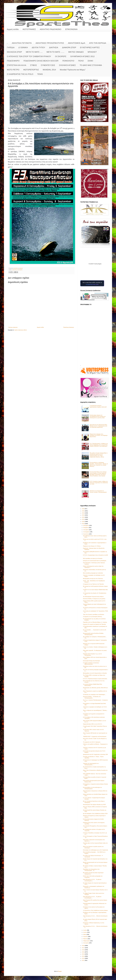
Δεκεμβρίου (86, 525)
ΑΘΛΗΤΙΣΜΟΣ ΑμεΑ (77, 43)
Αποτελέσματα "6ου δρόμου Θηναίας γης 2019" (94, 805)
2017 (83, 948)
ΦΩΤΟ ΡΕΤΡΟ (13, 70)
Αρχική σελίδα (13, 29)
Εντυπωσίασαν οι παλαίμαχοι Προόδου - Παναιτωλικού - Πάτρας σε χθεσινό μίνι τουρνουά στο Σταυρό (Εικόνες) (99, 464)
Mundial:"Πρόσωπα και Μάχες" (73, 70)
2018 (83, 946)
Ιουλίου (85, 930)
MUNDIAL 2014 (49, 70)
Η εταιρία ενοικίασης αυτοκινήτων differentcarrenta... (91, 663)
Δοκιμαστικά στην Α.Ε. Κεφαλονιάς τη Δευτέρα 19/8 (95, 754)
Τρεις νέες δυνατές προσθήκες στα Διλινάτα (93, 614)
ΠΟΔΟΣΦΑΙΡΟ (13, 61)
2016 (83, 950)
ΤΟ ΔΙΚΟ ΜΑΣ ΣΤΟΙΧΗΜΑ (91, 65)
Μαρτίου (85, 939)
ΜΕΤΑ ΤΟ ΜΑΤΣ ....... (55, 52)
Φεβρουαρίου (87, 941)
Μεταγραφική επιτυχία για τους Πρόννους (93, 579)
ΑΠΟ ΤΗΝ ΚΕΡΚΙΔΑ (98, 43)
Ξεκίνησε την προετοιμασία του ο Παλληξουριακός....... (91, 764)
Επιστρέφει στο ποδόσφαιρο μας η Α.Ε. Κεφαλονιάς (95, 850)
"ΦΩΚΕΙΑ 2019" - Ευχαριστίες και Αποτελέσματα (95, 736)
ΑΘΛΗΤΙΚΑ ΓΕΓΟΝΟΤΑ (22, 43)
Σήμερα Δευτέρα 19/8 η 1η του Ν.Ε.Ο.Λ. (93, 724)
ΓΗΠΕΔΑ (11, 47)
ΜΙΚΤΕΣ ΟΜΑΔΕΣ (76, 52)
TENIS (40, 74)
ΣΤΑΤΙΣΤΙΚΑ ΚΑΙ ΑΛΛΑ (17, 65)
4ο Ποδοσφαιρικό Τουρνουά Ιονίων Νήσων (93, 597)
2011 (83, 960)
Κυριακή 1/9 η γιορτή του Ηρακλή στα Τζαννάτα (94, 624)
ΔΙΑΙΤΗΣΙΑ (54, 47)
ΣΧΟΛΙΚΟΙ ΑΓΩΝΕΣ (67, 65)
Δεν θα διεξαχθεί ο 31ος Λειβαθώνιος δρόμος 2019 (95, 814)
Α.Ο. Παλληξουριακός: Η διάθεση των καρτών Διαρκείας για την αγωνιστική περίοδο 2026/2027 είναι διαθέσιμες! (99, 445)
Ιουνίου (85, 932)
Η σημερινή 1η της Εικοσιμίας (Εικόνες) (92, 617)
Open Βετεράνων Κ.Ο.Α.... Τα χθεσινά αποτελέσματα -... (92, 897)
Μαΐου (85, 934)
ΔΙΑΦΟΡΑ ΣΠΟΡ (69, 47)
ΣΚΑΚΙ (90, 61)
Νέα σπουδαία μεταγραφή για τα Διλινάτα (93, 573)
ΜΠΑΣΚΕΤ (92, 52)
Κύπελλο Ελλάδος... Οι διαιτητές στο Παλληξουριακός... (92, 697)
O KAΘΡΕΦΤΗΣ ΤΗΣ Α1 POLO (20, 74)
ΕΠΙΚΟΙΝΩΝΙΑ (71, 29)
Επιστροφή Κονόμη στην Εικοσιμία (91, 661)
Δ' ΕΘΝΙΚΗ (23, 47)
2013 (83, 956)
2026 (83, 509)
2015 (83, 952)
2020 (83, 521)
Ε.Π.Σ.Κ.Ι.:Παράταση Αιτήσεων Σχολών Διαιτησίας (95, 679)
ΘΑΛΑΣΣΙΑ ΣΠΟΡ (14, 52)
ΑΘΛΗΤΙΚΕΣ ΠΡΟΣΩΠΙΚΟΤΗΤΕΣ (50, 43)
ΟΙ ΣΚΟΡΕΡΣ (61, 56)
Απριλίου (86, 937)
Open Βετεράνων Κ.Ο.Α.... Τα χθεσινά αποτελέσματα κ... (92, 880)
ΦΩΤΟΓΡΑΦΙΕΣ (29, 29)
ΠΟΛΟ (81, 61)
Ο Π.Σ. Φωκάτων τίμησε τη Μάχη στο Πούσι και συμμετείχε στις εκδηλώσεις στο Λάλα (99, 483)
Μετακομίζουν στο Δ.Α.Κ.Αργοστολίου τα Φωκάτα (95, 673)
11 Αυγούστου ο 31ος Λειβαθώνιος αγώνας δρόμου (95, 910)
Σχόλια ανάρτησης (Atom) (21, 330)
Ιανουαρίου (86, 943)
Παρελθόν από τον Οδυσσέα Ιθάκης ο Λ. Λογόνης (95, 622)
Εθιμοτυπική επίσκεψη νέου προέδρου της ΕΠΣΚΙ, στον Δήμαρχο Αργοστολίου (99, 435)
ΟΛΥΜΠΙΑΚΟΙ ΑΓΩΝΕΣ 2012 (82, 56)
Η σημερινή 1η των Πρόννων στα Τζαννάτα (93, 584)
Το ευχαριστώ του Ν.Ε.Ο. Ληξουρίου (92, 742)
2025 (83, 511)
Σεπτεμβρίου (87, 532)
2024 (83, 513)
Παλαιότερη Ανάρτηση (69, 327)
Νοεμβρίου (86, 528)
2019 (83, 524)
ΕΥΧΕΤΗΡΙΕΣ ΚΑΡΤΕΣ (90, 47)
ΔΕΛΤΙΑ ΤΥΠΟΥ (38, 47)
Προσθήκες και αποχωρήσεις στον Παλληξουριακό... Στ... (91, 870)
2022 (83, 517)
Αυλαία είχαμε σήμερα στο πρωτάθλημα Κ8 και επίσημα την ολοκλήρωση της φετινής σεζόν (98, 416)
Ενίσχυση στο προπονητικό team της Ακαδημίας (95, 561)
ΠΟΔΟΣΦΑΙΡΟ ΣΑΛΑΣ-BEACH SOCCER (41, 61)
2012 (83, 958)
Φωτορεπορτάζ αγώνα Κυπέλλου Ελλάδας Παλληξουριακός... (93, 634)
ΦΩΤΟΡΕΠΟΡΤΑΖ (31, 70)
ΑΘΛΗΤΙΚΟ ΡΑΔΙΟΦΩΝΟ (51, 29)
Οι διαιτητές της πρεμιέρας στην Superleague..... (95, 694)
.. (7, 43)
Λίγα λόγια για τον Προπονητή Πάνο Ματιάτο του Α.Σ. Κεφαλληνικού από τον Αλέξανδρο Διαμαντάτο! (98, 426)
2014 (83, 954)
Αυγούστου (86, 534)
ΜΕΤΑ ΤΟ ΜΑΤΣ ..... (34, 52)
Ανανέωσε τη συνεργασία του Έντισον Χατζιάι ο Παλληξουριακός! (98, 491)
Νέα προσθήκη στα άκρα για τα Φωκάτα (93, 558)
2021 (83, 519)
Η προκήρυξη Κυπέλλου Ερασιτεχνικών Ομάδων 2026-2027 (98, 406)
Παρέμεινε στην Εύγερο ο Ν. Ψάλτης (92, 546)
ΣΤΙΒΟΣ (34, 65)
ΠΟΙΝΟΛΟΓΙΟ (68, 61)
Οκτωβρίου (86, 530)
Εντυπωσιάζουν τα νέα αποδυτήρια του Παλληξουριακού (92, 788)
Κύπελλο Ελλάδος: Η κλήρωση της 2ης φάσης (94, 599)
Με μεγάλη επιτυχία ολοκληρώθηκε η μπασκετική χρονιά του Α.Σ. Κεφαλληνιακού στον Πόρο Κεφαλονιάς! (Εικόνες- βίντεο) (99, 455)
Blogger (60, 971)
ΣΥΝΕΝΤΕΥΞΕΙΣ (48, 65)
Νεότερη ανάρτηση (13, 327)
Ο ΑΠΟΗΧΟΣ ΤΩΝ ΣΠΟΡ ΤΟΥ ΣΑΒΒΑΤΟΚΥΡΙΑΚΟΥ (29, 56)
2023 (83, 515)
